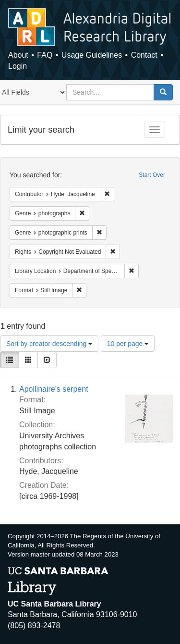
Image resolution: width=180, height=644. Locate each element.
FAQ (45, 55)
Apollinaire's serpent (54, 389)
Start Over (152, 175)
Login (18, 66)
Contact (144, 55)
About (18, 55)
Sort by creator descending (49, 344)
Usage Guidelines (92, 55)
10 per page (128, 344)
